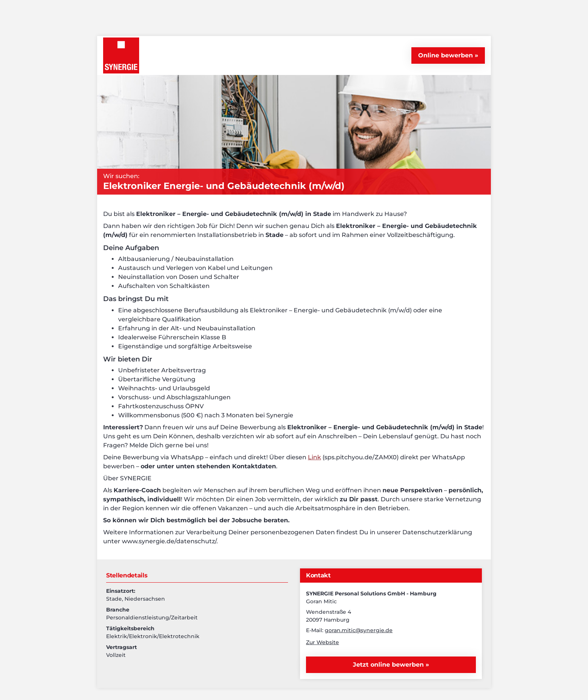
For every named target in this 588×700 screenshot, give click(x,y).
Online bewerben (445, 55)
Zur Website (322, 642)
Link (314, 457)
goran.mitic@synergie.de (359, 630)
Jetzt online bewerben (389, 665)
